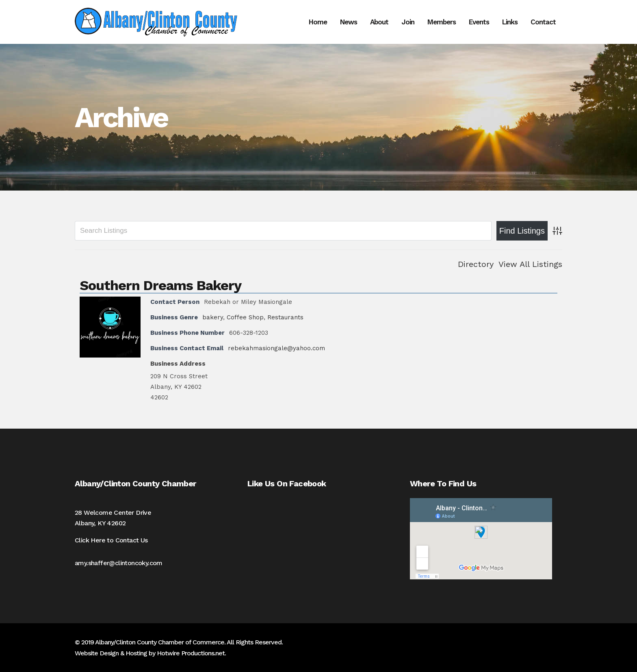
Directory (476, 264)
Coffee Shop (245, 317)
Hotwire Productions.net (191, 653)
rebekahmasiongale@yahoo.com (276, 348)
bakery (213, 317)
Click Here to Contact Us (111, 540)
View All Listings (530, 264)
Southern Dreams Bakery (160, 285)
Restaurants (285, 317)
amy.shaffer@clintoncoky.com (119, 563)
